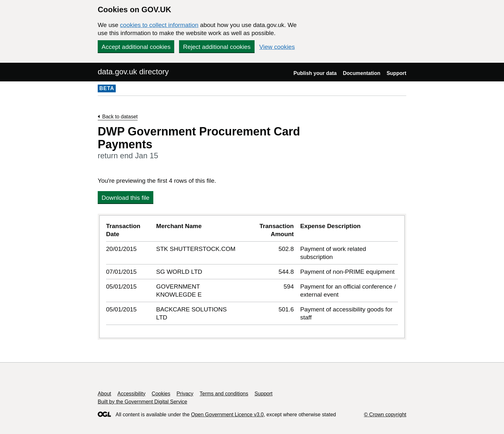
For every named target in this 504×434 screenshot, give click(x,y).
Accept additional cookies (136, 47)
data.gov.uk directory (133, 72)
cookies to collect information (159, 25)
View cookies (277, 47)
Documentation (362, 73)
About (104, 394)
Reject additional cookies (217, 47)
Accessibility (131, 394)
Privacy (185, 394)
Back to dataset (120, 117)
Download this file (126, 198)
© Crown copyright (385, 415)
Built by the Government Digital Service (142, 402)
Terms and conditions (224, 394)
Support (396, 73)
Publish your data (315, 73)
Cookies (161, 394)
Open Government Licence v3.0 (227, 415)
